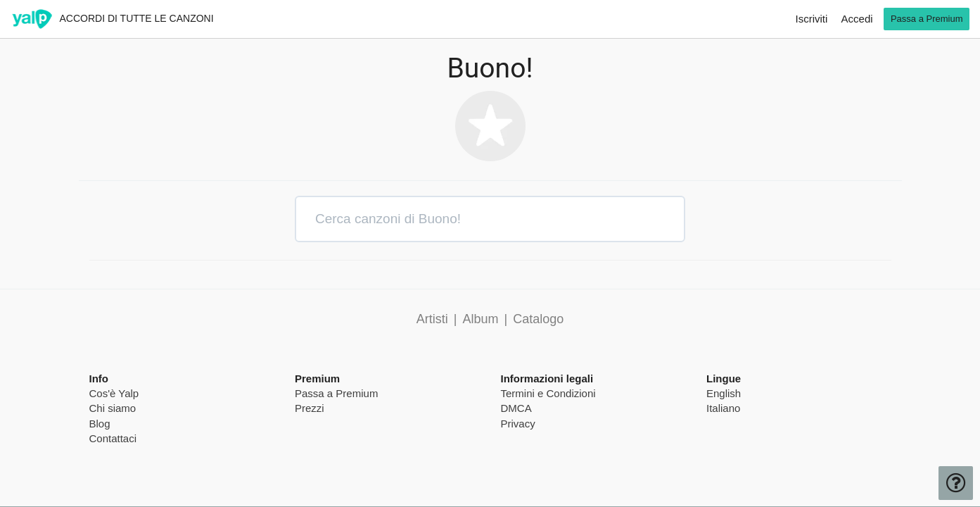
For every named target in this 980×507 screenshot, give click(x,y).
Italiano (723, 408)
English (724, 393)
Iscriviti (812, 19)
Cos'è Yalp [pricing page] (114, 393)
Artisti (432, 319)
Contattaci (113, 438)
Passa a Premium (336, 393)
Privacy (518, 424)
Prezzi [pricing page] (310, 408)
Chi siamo (113, 408)
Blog (100, 424)
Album (480, 319)
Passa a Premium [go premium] (927, 19)
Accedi (857, 19)
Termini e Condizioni (548, 393)
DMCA (516, 408)
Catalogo (538, 319)
